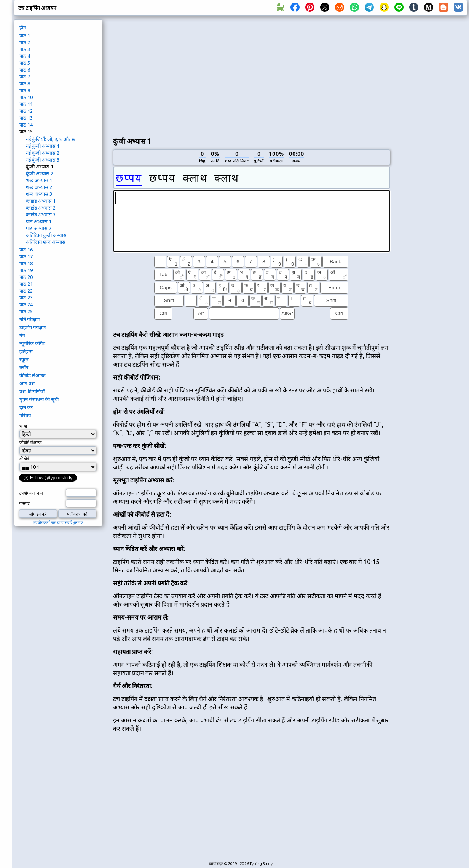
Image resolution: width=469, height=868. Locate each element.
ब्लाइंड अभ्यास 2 (41, 208)
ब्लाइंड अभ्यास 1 (41, 201)
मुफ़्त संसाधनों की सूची (39, 399)
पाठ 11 (26, 104)
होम (23, 27)
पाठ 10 (26, 97)
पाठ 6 (25, 70)
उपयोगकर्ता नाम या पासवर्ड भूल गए (58, 523)
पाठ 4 (25, 56)
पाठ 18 (26, 263)
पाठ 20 (26, 277)
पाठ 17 (26, 256)
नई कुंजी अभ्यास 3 (43, 160)
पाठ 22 (26, 291)
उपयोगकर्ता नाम (31, 493)
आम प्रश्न (27, 383)
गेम (22, 335)
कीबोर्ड (24, 459)
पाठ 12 (26, 111)
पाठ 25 (26, 311)
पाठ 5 (25, 63)
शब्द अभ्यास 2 (39, 187)
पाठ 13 (26, 118)
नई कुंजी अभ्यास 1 (43, 146)
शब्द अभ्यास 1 (39, 180)
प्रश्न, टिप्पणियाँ (32, 391)
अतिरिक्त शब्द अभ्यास (46, 242)
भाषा (23, 426)
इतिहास (26, 351)
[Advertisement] (201, 75)
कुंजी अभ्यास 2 (40, 173)
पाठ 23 (26, 298)
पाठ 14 (26, 125)
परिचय (25, 415)
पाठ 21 (26, 284)
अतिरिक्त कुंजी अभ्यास (46, 235)
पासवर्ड (24, 503)
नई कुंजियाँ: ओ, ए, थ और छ (50, 139)
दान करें (26, 407)
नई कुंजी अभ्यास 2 (43, 153)
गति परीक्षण (30, 319)
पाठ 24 (26, 304)
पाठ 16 (26, 250)
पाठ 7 (25, 77)
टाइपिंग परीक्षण (33, 327)
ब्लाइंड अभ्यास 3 (41, 215)
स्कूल (24, 359)
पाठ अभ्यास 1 (39, 221)
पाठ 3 (25, 49)
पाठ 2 (25, 42)
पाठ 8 (25, 83)
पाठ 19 (26, 270)
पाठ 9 (25, 90)
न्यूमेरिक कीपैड (32, 343)
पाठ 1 (25, 35)
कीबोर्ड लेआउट (33, 375)
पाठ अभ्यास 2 (39, 228)
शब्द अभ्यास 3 (39, 194)
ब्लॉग (24, 367)
